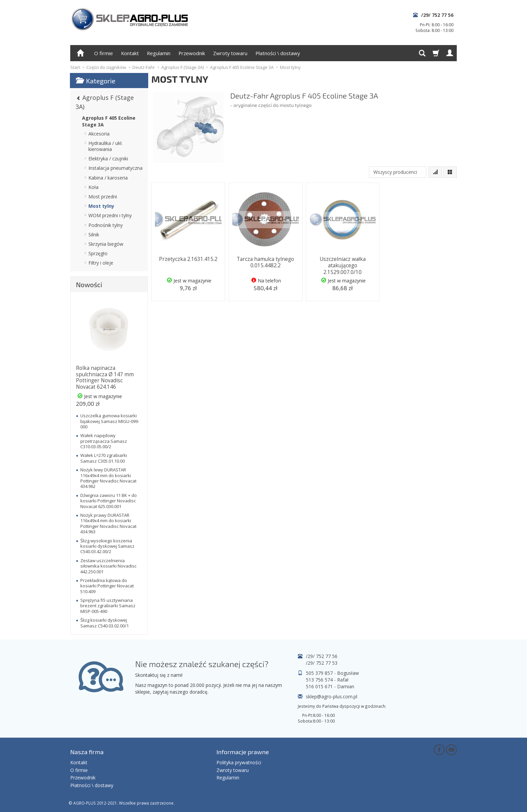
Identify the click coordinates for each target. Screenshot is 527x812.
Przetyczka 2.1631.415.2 (188, 259)
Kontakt (130, 53)
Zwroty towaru (230, 53)
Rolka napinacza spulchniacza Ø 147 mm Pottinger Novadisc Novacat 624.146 (105, 377)
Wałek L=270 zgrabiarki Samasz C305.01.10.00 (104, 458)
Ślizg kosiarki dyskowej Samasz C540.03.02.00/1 (105, 623)
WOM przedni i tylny (110, 215)
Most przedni (103, 197)
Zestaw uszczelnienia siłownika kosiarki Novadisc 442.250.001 (108, 566)
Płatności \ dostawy (278, 53)
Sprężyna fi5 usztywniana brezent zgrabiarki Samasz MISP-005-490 (108, 606)
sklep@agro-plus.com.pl (332, 697)
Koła (93, 187)
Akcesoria (99, 134)
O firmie (104, 53)
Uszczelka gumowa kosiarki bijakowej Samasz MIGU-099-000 (110, 421)
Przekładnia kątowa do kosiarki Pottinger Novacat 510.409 (107, 586)
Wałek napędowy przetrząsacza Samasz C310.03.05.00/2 (104, 441)
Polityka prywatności (239, 761)
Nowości (89, 284)
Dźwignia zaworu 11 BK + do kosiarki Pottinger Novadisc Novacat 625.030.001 (109, 501)
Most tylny (101, 206)
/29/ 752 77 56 (437, 15)
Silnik (94, 235)
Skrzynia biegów (106, 244)
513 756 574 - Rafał (327, 680)
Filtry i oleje (101, 263)
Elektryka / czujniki (108, 159)
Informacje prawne (243, 751)
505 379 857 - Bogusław (332, 673)
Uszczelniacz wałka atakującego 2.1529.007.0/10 (343, 265)
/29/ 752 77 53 (322, 663)
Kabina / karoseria (108, 178)
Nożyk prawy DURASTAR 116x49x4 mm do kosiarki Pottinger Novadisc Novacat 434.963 (108, 523)
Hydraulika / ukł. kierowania (106, 146)
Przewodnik (192, 53)
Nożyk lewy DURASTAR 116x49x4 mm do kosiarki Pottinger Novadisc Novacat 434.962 (108, 478)
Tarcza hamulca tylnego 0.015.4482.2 (265, 262)
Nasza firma (87, 751)
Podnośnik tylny (106, 225)
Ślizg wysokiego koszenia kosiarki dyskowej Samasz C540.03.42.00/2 (107, 546)
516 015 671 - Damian (330, 686)
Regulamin (159, 53)
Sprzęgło (98, 253)
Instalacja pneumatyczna (115, 168)
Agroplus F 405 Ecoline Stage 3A (109, 121)
